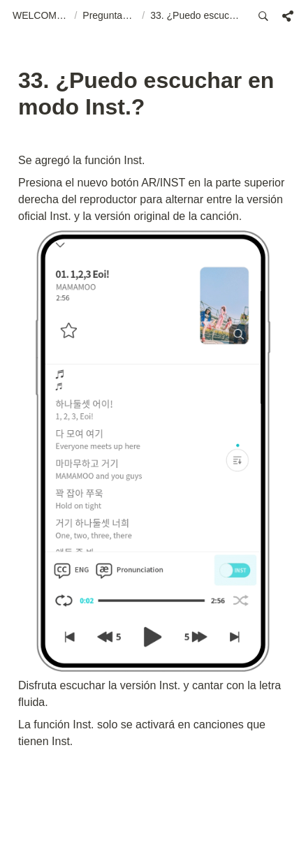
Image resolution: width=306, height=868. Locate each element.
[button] (41, 16)
